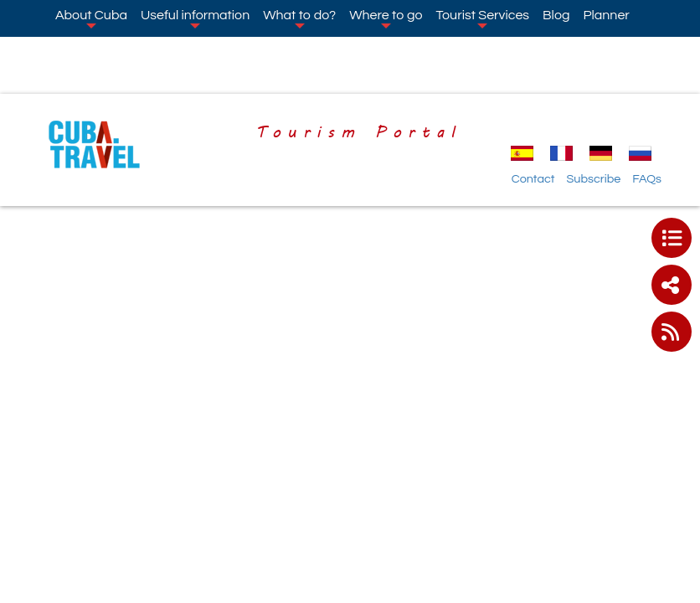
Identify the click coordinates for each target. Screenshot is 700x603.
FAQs (647, 179)
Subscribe (593, 179)
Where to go (386, 18)
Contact (533, 179)
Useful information (195, 18)
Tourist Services (483, 18)
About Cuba (91, 18)
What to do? (299, 18)
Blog (556, 15)
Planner (606, 15)
